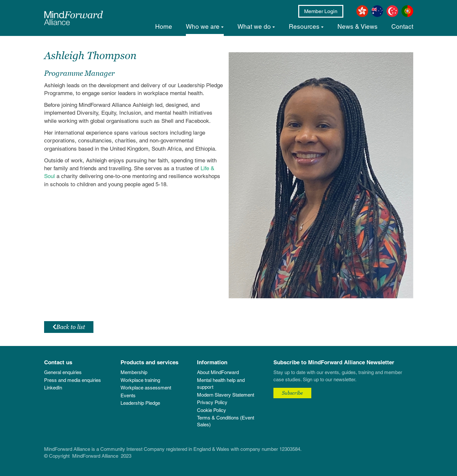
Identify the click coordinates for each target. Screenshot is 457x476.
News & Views (358, 26)
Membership (134, 372)
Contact (402, 26)
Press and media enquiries (73, 380)
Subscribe (292, 393)
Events (128, 395)
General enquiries (63, 372)
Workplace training (140, 380)
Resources (304, 26)
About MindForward (218, 372)
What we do (254, 26)
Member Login (321, 11)
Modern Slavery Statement (226, 395)
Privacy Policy (212, 402)
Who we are (203, 26)
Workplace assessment (146, 388)
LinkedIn (53, 388)
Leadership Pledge (140, 403)
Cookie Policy (212, 410)
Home (164, 26)
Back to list (69, 327)
